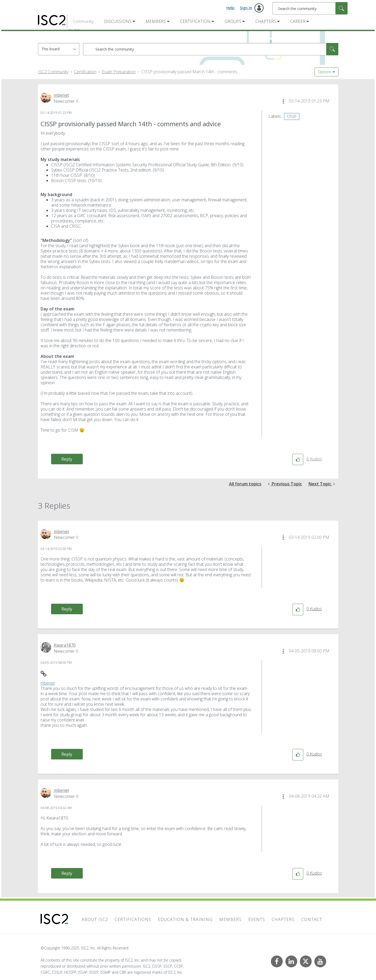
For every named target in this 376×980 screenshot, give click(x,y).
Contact (312, 919)
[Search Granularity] (59, 49)
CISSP (292, 116)
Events (257, 919)
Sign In (246, 8)
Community (83, 21)
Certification (195, 21)
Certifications (133, 919)
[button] (283, 101)
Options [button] (325, 72)
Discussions (118, 21)
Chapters (266, 21)
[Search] (310, 8)
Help (230, 8)
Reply (67, 459)
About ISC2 (95, 919)
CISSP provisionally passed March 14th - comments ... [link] (191, 72)
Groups (233, 21)
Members (156, 21)
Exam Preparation (119, 72)
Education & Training (185, 919)
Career (298, 21)
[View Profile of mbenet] (61, 95)
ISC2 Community (53, 72)
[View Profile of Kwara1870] (65, 645)
